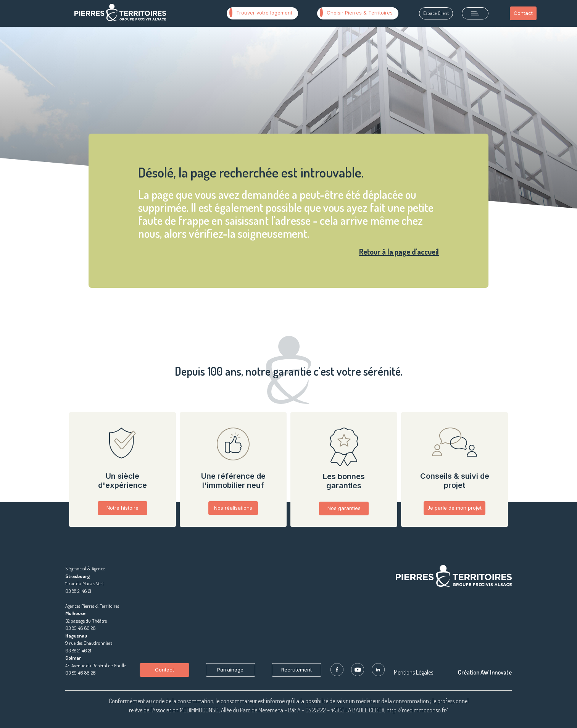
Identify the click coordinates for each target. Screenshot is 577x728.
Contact (523, 13)
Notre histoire (122, 508)
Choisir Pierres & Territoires (356, 13)
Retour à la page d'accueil (399, 252)
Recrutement (297, 670)
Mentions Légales (413, 672)
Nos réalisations (233, 508)
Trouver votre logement (261, 13)
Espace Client (436, 13)
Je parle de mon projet (455, 508)
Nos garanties (344, 508)
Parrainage (230, 670)
